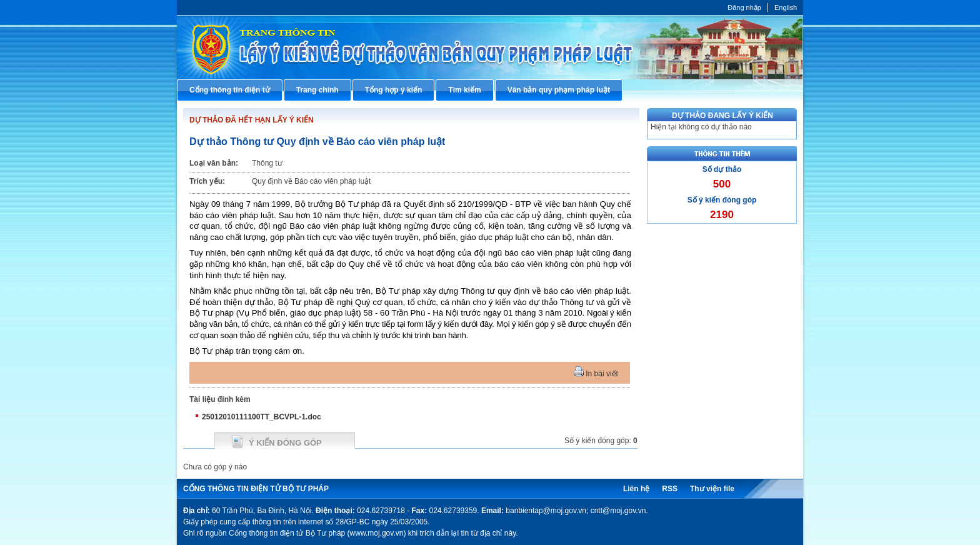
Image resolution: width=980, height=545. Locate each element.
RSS (670, 489)
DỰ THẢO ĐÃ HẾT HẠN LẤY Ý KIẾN (252, 120)
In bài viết (596, 374)
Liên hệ (636, 489)
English (786, 7)
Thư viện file (712, 489)
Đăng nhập (744, 7)
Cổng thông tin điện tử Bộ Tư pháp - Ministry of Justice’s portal (490, 47)
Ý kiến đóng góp (285, 443)
